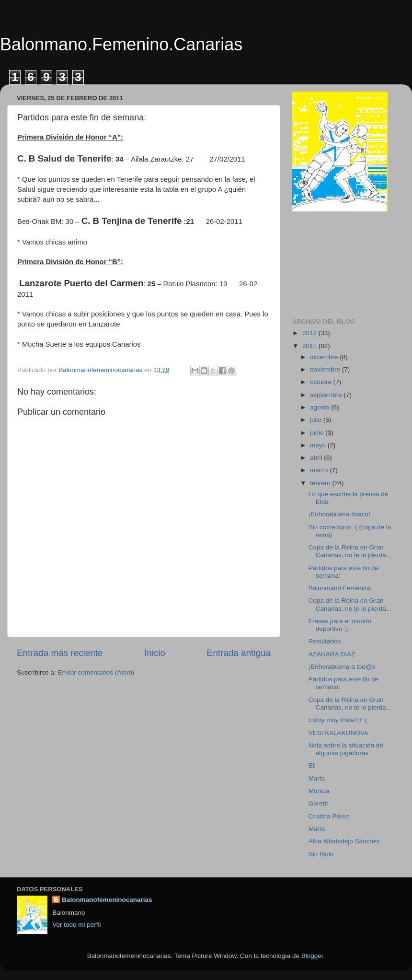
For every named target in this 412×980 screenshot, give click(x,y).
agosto (320, 407)
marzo (320, 470)
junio (318, 433)
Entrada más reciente (60, 653)
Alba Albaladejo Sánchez (344, 841)
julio (317, 420)
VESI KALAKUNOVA (338, 733)
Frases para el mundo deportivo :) (340, 625)
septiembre (327, 395)
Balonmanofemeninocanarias (107, 900)
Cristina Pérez (329, 816)
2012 (310, 333)
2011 (310, 346)
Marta (317, 778)
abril (317, 458)
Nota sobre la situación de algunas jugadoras (346, 749)
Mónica (319, 791)
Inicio (155, 653)
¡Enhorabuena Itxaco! (339, 514)
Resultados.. (326, 641)
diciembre (325, 357)
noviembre (326, 369)
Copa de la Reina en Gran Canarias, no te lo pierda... (350, 551)
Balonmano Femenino (340, 588)
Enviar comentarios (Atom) (96, 672)
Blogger (312, 956)
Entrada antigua (239, 653)
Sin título (321, 854)
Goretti (318, 803)
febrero (321, 483)
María (317, 829)
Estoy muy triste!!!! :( (338, 720)
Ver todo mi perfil (76, 925)
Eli (312, 765)
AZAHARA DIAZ (332, 654)
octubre (322, 382)
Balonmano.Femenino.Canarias (121, 44)
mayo (319, 445)
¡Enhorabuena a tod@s (342, 667)
